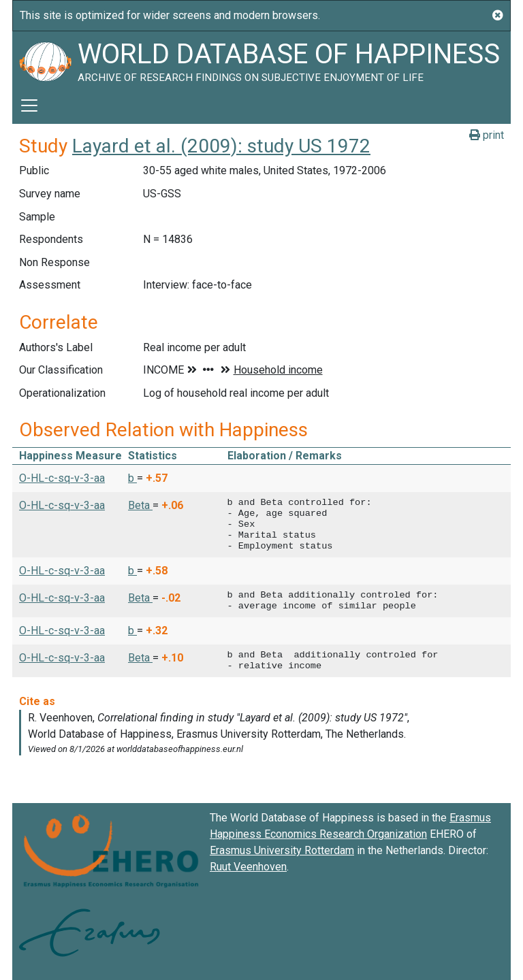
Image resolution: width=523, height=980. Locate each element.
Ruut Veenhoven (248, 867)
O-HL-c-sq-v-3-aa (62, 478)
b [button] (132, 478)
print (487, 135)
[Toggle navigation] (29, 105)
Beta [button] (140, 505)
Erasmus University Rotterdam (282, 850)
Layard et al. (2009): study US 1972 (221, 146)
